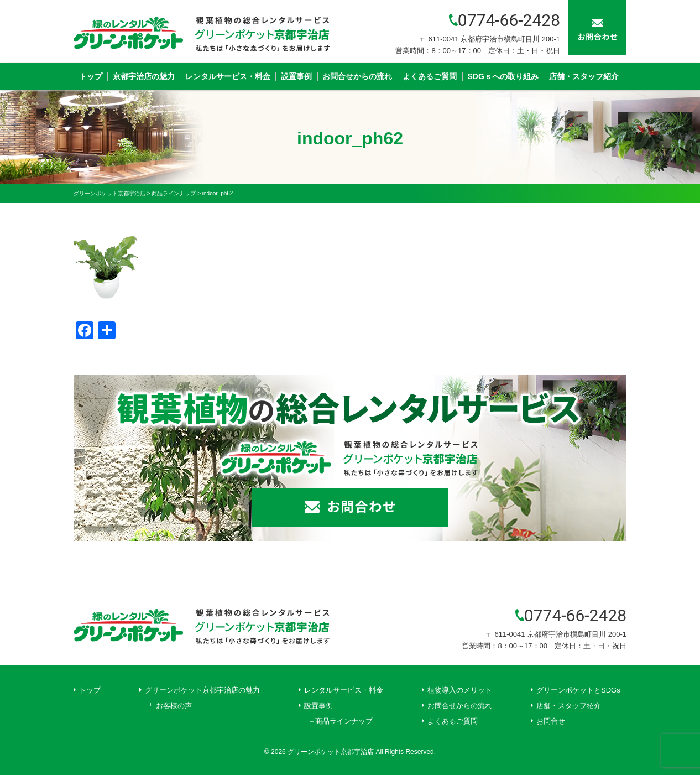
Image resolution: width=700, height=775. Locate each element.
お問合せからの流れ (357, 76)
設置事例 (296, 76)
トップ (91, 76)
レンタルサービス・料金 (228, 76)
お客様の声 (174, 706)
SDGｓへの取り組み (503, 76)
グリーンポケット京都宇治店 (331, 752)
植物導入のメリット (460, 690)
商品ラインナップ (344, 721)
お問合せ (551, 721)
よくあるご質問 (430, 76)
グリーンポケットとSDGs (578, 690)
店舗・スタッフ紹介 (584, 76)
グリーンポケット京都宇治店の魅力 (202, 690)
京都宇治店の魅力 (144, 76)
